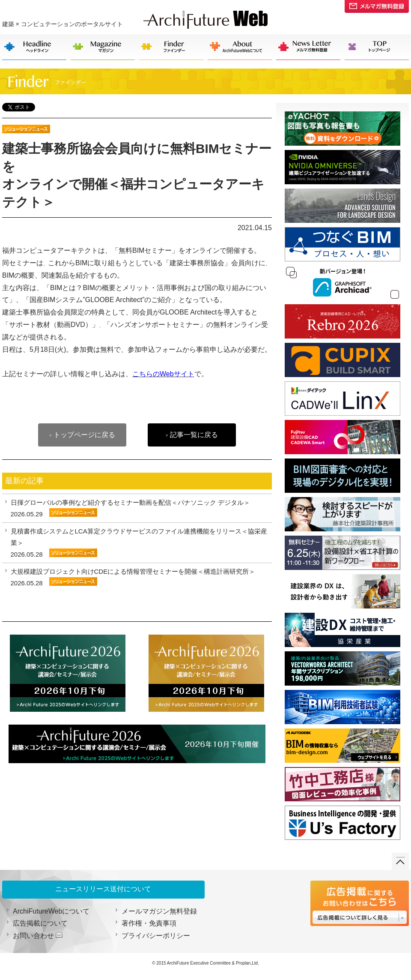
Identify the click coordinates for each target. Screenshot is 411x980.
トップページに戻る (82, 435)
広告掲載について (40, 923)
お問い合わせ (33, 936)
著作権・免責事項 (149, 923)
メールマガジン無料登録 (159, 911)
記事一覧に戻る (192, 435)
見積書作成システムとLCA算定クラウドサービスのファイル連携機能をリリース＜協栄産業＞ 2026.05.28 (139, 543)
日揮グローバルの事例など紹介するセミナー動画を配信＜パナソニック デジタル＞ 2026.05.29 (130, 508)
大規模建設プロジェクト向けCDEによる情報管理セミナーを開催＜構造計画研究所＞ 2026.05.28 (133, 577)
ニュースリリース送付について (103, 889)
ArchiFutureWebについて (51, 911)
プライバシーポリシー (156, 936)
